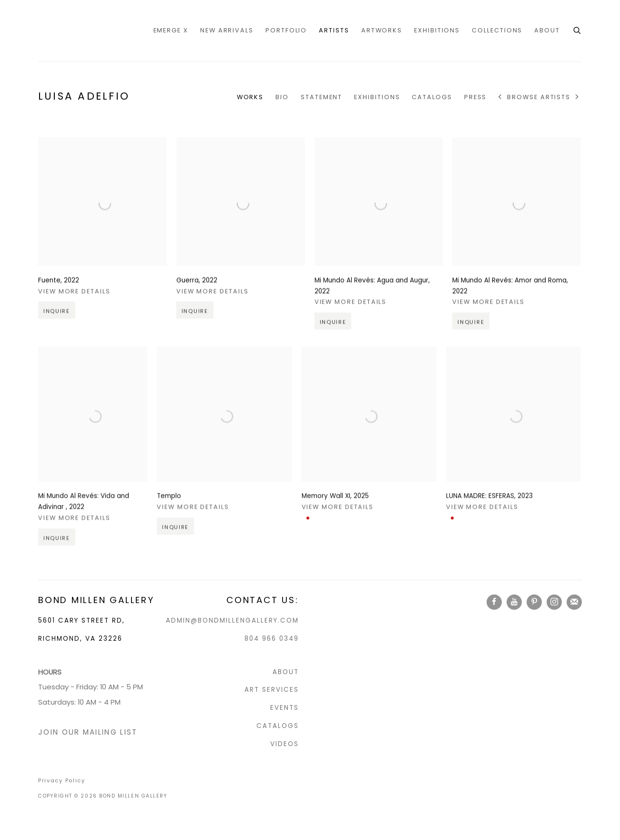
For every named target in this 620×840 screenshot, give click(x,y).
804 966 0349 (272, 639)
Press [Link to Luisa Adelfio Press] (476, 97)
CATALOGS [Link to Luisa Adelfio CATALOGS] (432, 97)
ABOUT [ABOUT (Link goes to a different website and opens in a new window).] (286, 672)
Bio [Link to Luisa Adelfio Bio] (282, 97)
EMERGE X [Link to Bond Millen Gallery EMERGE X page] (171, 30)
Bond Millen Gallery (76, 31)
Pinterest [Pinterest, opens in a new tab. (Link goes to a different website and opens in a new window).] (534, 602)
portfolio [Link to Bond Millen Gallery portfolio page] (286, 30)
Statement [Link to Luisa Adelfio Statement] (321, 97)
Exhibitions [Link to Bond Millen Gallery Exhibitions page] (437, 30)
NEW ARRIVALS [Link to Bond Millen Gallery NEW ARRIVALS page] (227, 30)
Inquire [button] (57, 330)
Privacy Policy (62, 780)
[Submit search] (578, 30)
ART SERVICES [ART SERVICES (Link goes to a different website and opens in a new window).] (272, 690)
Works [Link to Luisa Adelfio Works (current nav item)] (250, 97)
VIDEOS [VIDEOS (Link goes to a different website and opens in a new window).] (285, 744)
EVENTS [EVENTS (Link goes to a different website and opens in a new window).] (285, 708)
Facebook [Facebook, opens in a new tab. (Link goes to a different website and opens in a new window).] (494, 602)
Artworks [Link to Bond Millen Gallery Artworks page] (382, 30)
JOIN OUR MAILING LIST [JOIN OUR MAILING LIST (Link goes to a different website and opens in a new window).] (88, 732)
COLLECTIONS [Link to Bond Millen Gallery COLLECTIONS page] (497, 30)
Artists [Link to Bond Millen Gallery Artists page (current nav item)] (334, 30)
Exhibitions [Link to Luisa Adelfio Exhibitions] (377, 97)
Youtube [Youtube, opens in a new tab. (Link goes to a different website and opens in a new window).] (514, 602)
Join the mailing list (574, 602)
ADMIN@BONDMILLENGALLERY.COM (232, 620)
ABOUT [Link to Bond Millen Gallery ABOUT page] (547, 30)
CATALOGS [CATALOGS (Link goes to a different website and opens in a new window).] (278, 726)
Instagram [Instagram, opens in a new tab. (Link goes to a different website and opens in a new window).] (554, 602)
